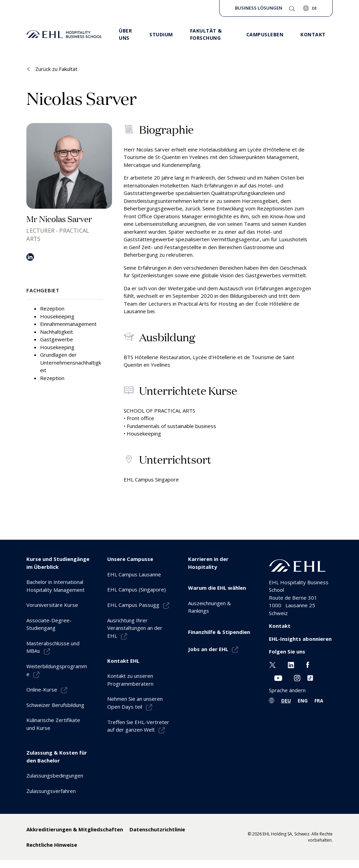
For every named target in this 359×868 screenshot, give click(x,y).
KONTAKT (313, 34)
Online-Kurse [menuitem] (42, 689)
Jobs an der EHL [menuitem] (208, 649)
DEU (286, 701)
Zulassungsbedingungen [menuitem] (55, 775)
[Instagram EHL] (297, 677)
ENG (303, 701)
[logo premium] (64, 34)
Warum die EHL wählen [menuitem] (217, 588)
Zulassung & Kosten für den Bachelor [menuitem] (57, 756)
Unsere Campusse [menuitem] (130, 559)
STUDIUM (161, 34)
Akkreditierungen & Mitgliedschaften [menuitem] (75, 829)
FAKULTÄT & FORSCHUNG (206, 34)
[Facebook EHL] (308, 664)
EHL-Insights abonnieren (300, 639)
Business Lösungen (259, 8)
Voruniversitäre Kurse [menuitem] (52, 605)
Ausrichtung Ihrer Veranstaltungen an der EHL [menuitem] (135, 628)
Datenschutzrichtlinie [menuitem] (157, 829)
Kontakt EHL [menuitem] (123, 661)
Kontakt (280, 626)
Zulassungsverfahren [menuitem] (51, 791)
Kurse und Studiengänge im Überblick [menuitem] (58, 563)
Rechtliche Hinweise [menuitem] (52, 845)
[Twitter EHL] (273, 664)
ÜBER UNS (125, 34)
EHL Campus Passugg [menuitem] (133, 605)
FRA (319, 701)
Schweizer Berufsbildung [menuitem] (55, 705)
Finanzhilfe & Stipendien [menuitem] (219, 632)
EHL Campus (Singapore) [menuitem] (137, 589)
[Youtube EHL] (278, 677)
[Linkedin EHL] (291, 664)
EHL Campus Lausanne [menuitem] (134, 574)
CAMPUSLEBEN (265, 34)
